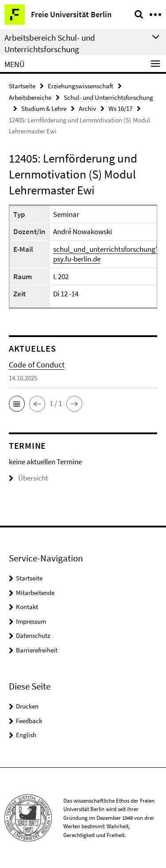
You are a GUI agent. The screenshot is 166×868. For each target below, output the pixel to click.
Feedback (29, 721)
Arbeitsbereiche (30, 97)
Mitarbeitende (35, 593)
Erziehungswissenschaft (81, 86)
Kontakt (27, 607)
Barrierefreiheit (37, 650)
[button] (17, 404)
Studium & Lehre (44, 108)
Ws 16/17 (120, 108)
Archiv (87, 108)
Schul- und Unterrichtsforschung (108, 97)
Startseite (22, 86)
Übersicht (29, 478)
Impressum (31, 621)
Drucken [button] (27, 706)
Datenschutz (33, 635)
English (26, 735)
